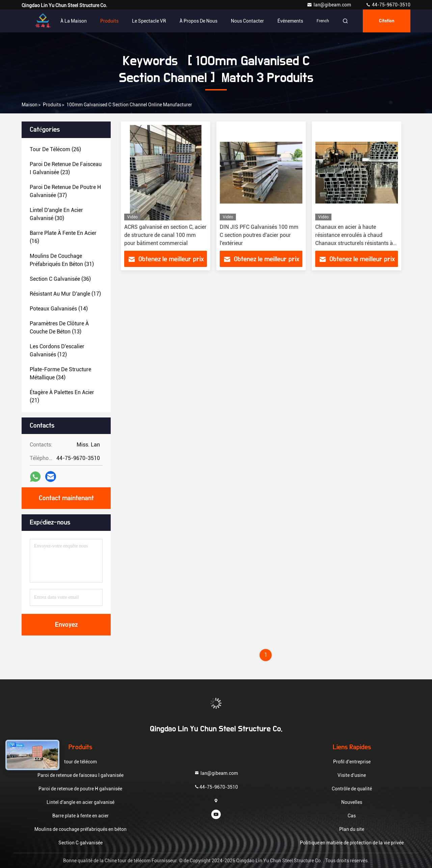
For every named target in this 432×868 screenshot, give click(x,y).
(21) (62, 396)
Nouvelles (352, 802)
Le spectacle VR (149, 21)
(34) (60, 373)
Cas (352, 816)
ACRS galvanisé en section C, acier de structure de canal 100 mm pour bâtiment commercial (165, 235)
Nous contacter (247, 21)
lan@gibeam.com (329, 5)
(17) (65, 294)
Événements (290, 21)
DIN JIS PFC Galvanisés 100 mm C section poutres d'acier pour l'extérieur (259, 235)
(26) (55, 149)
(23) (66, 168)
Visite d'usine (352, 775)
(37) (65, 191)
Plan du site (352, 829)
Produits (109, 21)
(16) (63, 237)
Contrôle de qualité (352, 789)
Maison (30, 105)
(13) (59, 328)
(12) (57, 350)
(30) (56, 214)
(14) (59, 309)
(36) (60, 279)
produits (52, 105)
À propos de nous (198, 21)
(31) (62, 260)
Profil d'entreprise (352, 762)
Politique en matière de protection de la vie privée (352, 843)
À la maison (74, 21)
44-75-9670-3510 (388, 5)
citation (387, 21)
